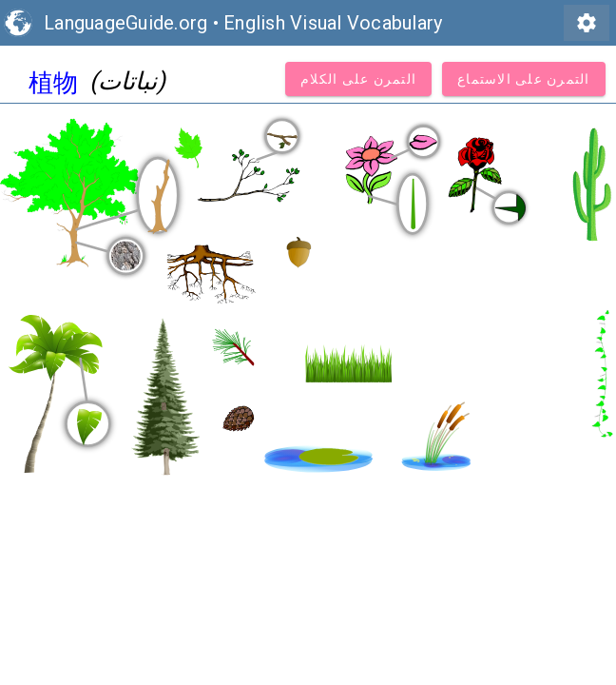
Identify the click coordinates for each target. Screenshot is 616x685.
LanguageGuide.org (125, 23)
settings (587, 23)
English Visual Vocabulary (333, 23)
